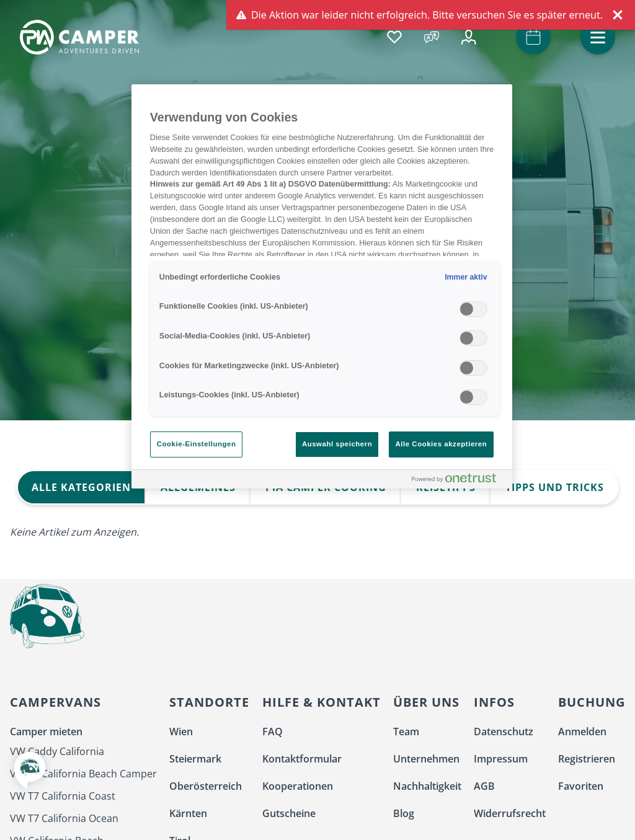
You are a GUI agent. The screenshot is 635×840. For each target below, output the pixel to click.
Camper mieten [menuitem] (46, 732)
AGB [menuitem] (484, 786)
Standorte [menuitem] (209, 702)
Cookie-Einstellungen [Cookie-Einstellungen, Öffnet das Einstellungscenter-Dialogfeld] (197, 444)
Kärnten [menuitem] (188, 813)
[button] (598, 37)
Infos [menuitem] (494, 702)
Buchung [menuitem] (592, 702)
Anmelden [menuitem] (582, 732)
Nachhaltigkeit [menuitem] (427, 786)
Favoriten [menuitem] (581, 786)
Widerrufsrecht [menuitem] (510, 813)
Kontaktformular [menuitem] (302, 759)
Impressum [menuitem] (501, 759)
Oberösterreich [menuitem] (206, 786)
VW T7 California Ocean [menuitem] (64, 818)
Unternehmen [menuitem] (426, 759)
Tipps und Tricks (555, 487)
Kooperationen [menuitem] (298, 786)
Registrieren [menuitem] (587, 759)
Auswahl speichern (337, 444)
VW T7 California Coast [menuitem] (63, 796)
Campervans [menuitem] (56, 702)
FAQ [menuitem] (273, 732)
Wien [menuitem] (181, 732)
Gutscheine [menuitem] (289, 813)
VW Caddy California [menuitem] (57, 751)
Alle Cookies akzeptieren (442, 444)
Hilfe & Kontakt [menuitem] (322, 702)
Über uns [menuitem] (426, 702)
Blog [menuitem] (404, 813)
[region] (322, 287)
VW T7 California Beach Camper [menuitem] (83, 774)
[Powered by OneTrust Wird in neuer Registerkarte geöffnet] (459, 481)
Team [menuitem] (406, 732)
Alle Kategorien (81, 487)
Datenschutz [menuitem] (504, 732)
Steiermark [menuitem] (195, 759)
